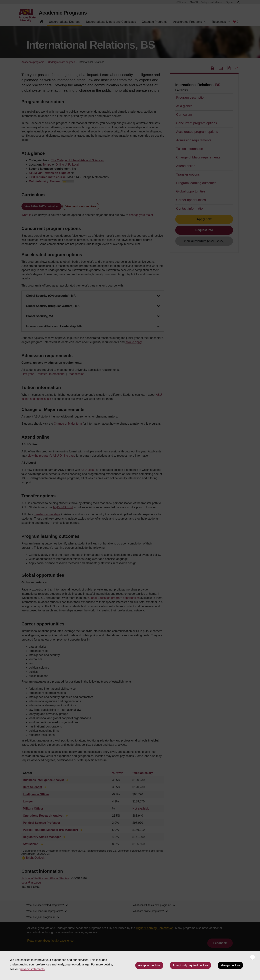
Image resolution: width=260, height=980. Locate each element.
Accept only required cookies (190, 965)
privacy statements (32, 969)
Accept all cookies (149, 965)
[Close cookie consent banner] (253, 957)
